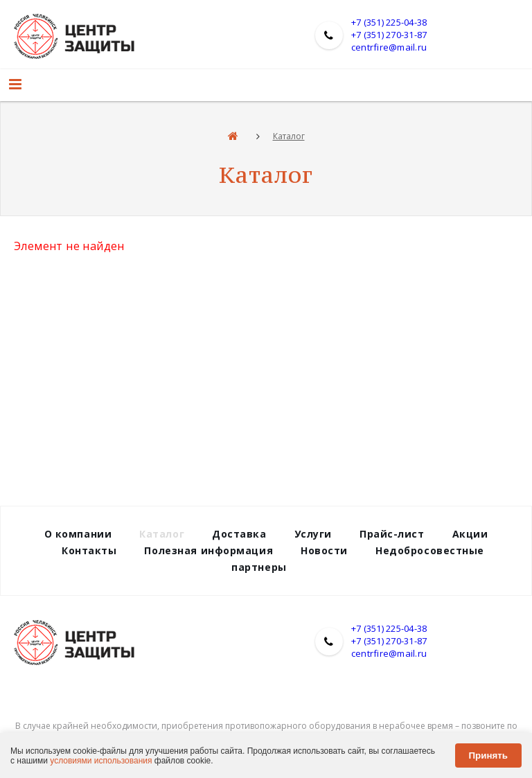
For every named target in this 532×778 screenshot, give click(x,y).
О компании (78, 534)
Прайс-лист (392, 534)
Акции (470, 534)
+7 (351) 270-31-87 (389, 35)
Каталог (289, 136)
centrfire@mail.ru (389, 47)
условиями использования (101, 761)
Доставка (239, 534)
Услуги (313, 534)
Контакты (89, 550)
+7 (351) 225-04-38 (389, 22)
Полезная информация (209, 550)
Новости (324, 550)
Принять (488, 755)
